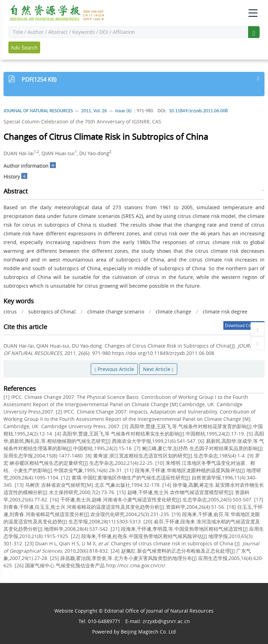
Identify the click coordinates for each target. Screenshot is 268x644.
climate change (173, 312)
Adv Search (24, 47)
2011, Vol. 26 (94, 111)
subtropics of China (52, 312)
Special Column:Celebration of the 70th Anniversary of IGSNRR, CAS (82, 122)
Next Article (158, 369)
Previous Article (114, 369)
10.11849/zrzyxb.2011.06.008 (198, 111)
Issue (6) (124, 111)
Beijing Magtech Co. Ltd (148, 632)
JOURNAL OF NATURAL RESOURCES (38, 111)
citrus (10, 312)
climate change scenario (116, 312)
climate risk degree (225, 312)
